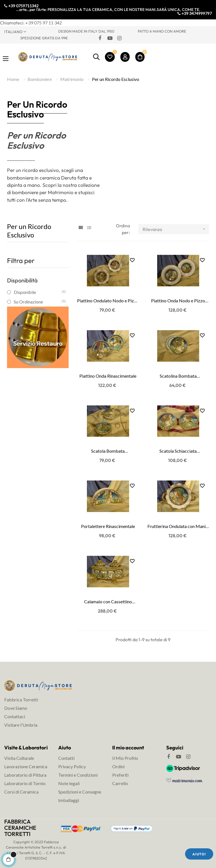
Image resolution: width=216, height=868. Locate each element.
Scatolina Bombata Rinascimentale (178, 376)
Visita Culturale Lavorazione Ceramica (26, 762)
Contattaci (15, 716)
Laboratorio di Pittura (25, 775)
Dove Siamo (16, 708)
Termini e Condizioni (78, 775)
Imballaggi (69, 800)
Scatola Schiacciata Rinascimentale (178, 451)
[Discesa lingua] (27, 31)
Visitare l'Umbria (21, 725)
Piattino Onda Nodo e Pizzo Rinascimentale (178, 301)
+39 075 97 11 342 (44, 23)
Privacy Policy (72, 766)
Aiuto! (199, 854)
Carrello (120, 783)
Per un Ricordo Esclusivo (29, 231)
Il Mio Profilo (125, 758)
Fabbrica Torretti (21, 700)
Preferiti (120, 775)
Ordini (118, 766)
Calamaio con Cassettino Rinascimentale (108, 602)
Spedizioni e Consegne (80, 792)
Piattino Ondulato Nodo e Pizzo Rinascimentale (108, 301)
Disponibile (38, 292)
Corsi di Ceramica (21, 792)
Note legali (69, 783)
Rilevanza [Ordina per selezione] (176, 229)
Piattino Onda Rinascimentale (108, 376)
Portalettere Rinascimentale (108, 526)
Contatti (66, 758)
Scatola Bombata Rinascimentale (108, 451)
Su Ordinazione (38, 302)
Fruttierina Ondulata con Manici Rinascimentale (178, 527)
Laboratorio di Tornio (25, 783)
